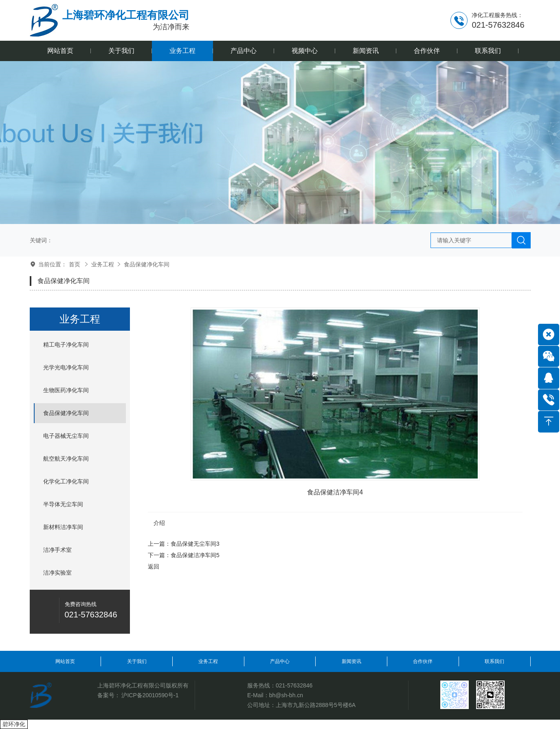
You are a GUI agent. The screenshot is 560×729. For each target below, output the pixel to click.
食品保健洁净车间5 (195, 555)
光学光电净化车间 (66, 367)
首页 (75, 264)
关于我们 (137, 661)
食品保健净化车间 (147, 264)
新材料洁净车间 (63, 527)
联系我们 (494, 661)
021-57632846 (294, 685)
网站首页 (65, 661)
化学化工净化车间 (66, 481)
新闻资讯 (351, 661)
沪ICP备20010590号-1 (150, 695)
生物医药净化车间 (66, 390)
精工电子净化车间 (66, 345)
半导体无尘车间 (63, 504)
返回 (154, 567)
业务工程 (103, 264)
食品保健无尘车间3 (195, 544)
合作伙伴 (423, 661)
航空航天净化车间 (66, 459)
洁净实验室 (57, 573)
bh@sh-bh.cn (286, 695)
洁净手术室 (57, 550)
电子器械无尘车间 (66, 436)
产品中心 (280, 661)
